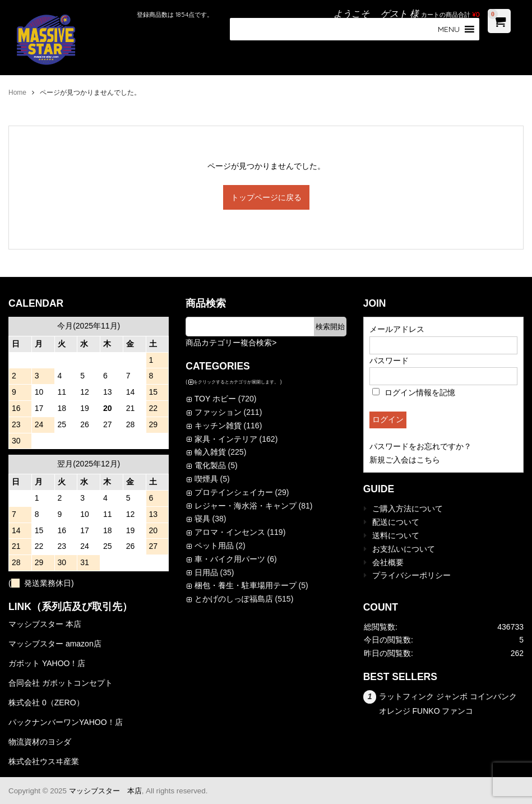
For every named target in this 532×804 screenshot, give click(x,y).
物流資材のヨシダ (40, 742)
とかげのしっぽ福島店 (234, 599)
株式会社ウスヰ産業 (44, 761)
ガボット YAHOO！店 (47, 663)
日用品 (206, 572)
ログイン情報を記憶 (414, 392)
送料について (396, 535)
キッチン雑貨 (218, 426)
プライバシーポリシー (411, 575)
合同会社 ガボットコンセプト (61, 683)
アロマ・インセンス (230, 532)
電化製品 (210, 465)
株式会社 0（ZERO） (46, 703)
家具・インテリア (226, 439)
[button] (449, 29)
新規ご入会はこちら (405, 460)
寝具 (202, 519)
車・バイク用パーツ (230, 559)
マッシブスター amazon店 (55, 644)
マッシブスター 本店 (45, 624)
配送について (396, 522)
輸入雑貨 (210, 452)
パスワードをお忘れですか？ (420, 446)
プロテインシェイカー (234, 492)
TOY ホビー (215, 399)
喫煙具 (206, 479)
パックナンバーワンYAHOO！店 (66, 722)
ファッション (218, 412)
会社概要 (388, 562)
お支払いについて (404, 549)
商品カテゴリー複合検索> (231, 343)
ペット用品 (214, 546)
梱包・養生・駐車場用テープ (246, 585)
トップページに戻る (266, 197)
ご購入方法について (408, 509)
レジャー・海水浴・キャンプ (246, 506)
